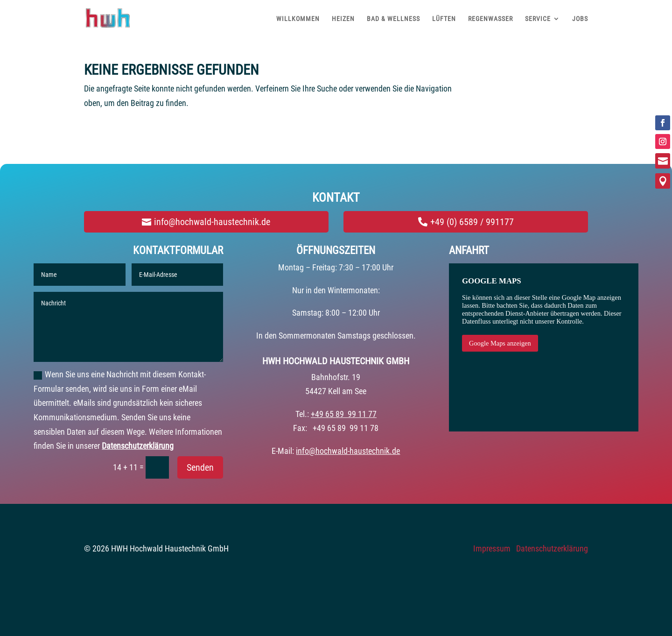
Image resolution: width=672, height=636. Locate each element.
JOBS (580, 19)
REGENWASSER (490, 19)
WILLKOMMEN (298, 19)
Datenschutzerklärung (138, 446)
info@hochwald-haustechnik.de (212, 222)
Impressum (492, 548)
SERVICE (538, 19)
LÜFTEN (444, 19)
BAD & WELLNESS (393, 19)
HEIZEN (343, 19)
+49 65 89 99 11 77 (344, 414)
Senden (200, 467)
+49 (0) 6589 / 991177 (472, 222)
